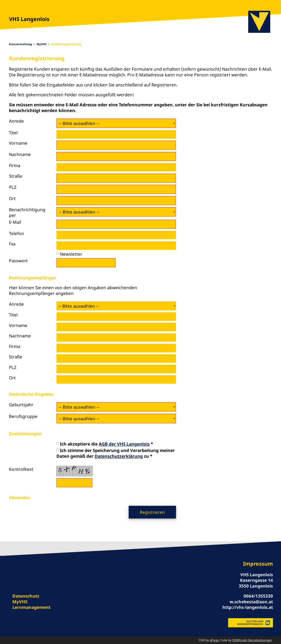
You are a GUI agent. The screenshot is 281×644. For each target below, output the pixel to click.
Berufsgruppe (23, 416)
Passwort (18, 261)
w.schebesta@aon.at (251, 602)
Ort (12, 198)
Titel (13, 133)
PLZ (13, 187)
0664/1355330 (258, 596)
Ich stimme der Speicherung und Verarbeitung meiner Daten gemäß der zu (116, 453)
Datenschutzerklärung (119, 456)
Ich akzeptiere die (105, 444)
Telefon (16, 233)
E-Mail (15, 222)
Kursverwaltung (20, 44)
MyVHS (41, 44)
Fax (12, 244)
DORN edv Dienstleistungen (252, 640)
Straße (16, 176)
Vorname (18, 143)
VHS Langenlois (29, 19)
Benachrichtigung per (27, 212)
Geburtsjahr (21, 405)
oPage (214, 640)
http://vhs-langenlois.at (248, 607)
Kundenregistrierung (66, 44)
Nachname (20, 154)
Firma (15, 165)
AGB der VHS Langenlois (124, 444)
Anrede (16, 121)
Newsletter (71, 254)
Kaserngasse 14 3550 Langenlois (256, 583)
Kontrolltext (21, 469)
